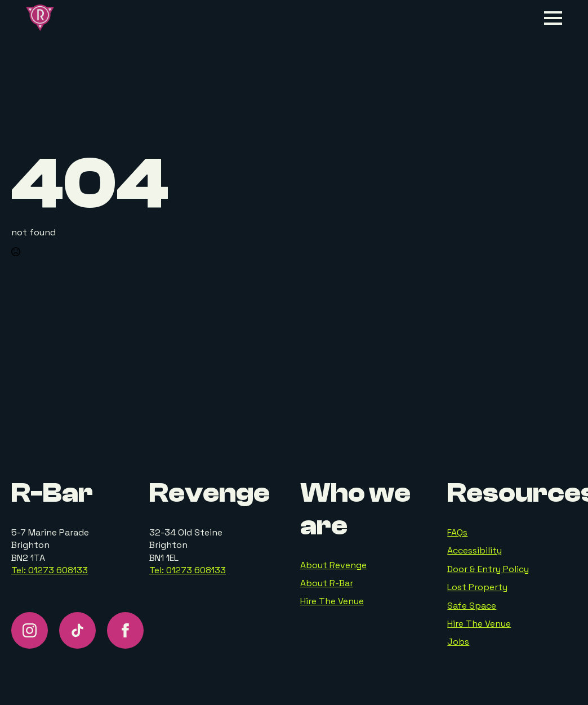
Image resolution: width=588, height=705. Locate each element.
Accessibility (475, 550)
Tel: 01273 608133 (50, 570)
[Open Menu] (553, 18)
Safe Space (472, 606)
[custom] (77, 630)
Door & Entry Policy (488, 569)
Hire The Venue (332, 601)
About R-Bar (327, 583)
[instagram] (30, 630)
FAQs (457, 532)
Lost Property (477, 587)
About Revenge (333, 565)
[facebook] (125, 630)
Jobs (458, 642)
